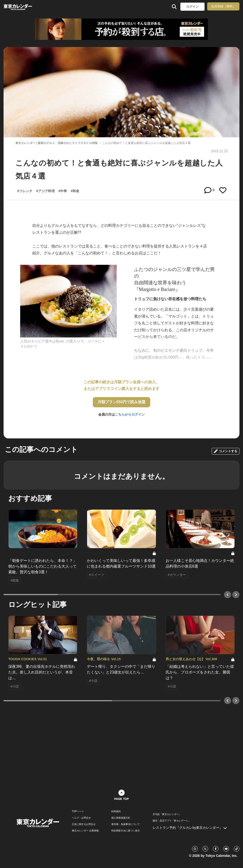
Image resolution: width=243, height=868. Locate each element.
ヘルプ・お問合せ (81, 818)
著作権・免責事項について (126, 824)
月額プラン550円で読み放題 (122, 402)
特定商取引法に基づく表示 (126, 831)
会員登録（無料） (223, 6)
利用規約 (116, 811)
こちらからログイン (130, 414)
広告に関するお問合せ (84, 824)
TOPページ (78, 811)
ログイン (192, 7)
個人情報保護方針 (121, 818)
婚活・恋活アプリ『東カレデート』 (172, 821)
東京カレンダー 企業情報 (85, 831)
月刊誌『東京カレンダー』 (167, 814)
